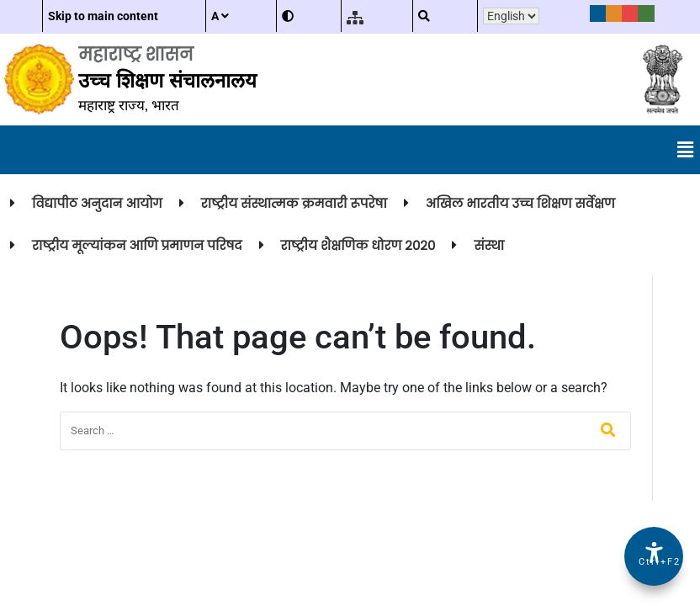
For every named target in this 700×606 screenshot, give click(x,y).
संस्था (489, 245)
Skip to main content (103, 16)
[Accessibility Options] (654, 556)
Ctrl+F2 (655, 562)
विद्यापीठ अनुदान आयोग (97, 203)
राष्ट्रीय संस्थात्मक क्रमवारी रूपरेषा (294, 203)
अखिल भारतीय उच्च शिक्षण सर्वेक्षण (520, 203)
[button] (686, 150)
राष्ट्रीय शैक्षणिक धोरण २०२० (358, 245)
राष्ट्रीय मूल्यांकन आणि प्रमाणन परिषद (137, 245)
